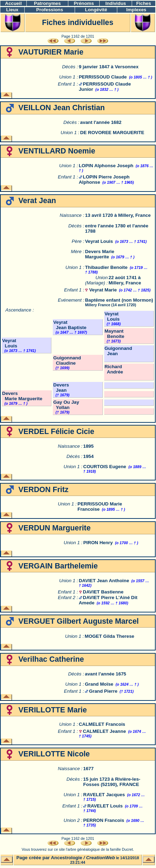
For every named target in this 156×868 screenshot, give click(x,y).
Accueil (13, 3)
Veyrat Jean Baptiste (70, 325)
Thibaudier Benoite (106, 267)
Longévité (96, 10)
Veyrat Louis (99, 241)
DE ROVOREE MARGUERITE (112, 133)
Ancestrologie (66, 858)
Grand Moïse (99, 684)
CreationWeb (100, 858)
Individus (116, 3)
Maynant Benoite (114, 334)
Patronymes (47, 3)
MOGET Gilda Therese (110, 636)
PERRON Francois (104, 820)
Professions (50, 10)
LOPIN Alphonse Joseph (106, 166)
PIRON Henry (98, 543)
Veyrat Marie (103, 290)
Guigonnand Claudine (67, 360)
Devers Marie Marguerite (99, 254)
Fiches (144, 3)
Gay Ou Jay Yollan (66, 405)
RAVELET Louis (105, 806)
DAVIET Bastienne (103, 592)
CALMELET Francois (102, 724)
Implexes (136, 10)
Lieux (12, 10)
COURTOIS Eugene (105, 467)
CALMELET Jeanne (104, 731)
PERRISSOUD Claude (103, 77)
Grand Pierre (103, 691)
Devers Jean (61, 388)
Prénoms (84, 3)
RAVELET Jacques (104, 795)
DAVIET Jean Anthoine (104, 581)
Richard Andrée (114, 369)
